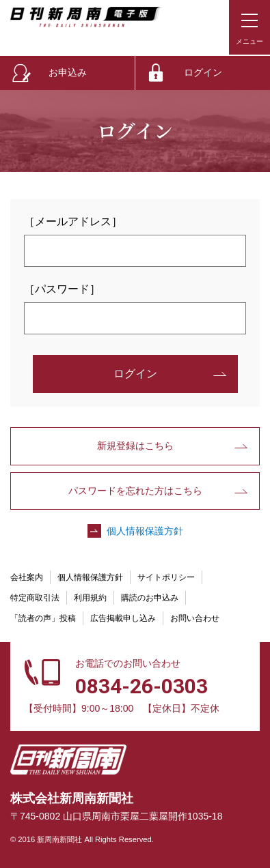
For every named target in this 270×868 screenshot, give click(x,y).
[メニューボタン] (249, 27)
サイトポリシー (166, 577)
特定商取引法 (35, 598)
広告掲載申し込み (123, 618)
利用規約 (90, 598)
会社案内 (27, 577)
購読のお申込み (150, 598)
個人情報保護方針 (145, 531)
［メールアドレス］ (73, 221)
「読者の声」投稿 (43, 618)
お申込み (68, 72)
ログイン (203, 72)
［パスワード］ (62, 289)
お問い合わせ (195, 618)
